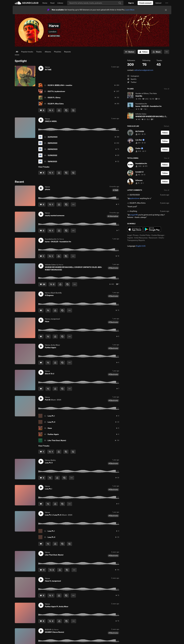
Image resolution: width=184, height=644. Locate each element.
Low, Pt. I (51, 416)
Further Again (53, 434)
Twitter (132, 82)
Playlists (58, 52)
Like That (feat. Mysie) (57, 440)
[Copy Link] (66, 110)
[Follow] (143, 52)
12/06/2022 (52, 155)
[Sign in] (131, 3)
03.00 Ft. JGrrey (54, 98)
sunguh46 (133, 215)
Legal (129, 235)
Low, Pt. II (51, 422)
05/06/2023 (53, 149)
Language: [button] (136, 246)
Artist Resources (141, 238)
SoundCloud (27, 3)
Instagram (133, 76)
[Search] (95, 3)
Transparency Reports (136, 240)
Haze (50, 428)
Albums (48, 52)
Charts (161, 238)
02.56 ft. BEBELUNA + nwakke (60, 85)
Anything (133, 211)
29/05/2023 (52, 143)
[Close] (166, 10)
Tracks (39, 52)
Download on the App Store (135, 229)
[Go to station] (130, 52)
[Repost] (51, 110)
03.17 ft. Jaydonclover (56, 91)
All (17, 52)
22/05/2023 (53, 137)
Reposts (67, 52)
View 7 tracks (44, 167)
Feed (52, 3)
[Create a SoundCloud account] (145, 3)
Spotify (132, 79)
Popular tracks (27, 52)
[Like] (42, 110)
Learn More (130, 10)
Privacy (136, 235)
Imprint (130, 238)
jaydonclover (134, 198)
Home (45, 3)
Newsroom (153, 238)
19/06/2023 (52, 161)
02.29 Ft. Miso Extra (56, 104)
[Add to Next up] (73, 110)
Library (60, 3)
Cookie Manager (158, 235)
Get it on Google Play (152, 229)
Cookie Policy (145, 235)
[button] (167, 3)
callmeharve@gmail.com (144, 70)
